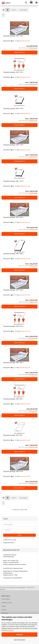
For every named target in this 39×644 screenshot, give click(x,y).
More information (20, 640)
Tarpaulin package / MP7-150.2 (13, 72)
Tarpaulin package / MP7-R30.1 (13, 399)
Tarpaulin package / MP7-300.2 (13, 254)
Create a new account (10, 540)
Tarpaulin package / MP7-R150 (13, 471)
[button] (4, 10)
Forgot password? (8, 543)
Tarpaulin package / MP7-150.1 (13, 36)
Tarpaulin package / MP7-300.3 (13, 290)
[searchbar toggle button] (26, 3)
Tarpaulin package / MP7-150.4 (13, 145)
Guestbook (5, 613)
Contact (4, 610)
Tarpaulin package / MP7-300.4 (13, 326)
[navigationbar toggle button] (36, 3)
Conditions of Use (7, 603)
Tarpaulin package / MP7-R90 (13, 435)
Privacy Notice (9, 630)
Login (19, 535)
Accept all (19, 635)
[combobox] (14, 10)
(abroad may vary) (25, 41)
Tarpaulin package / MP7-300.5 (13, 363)
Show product (20, 52)
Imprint (4, 606)
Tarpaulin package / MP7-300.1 (13, 217)
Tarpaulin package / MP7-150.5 (13, 181)
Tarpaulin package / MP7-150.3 (13, 109)
